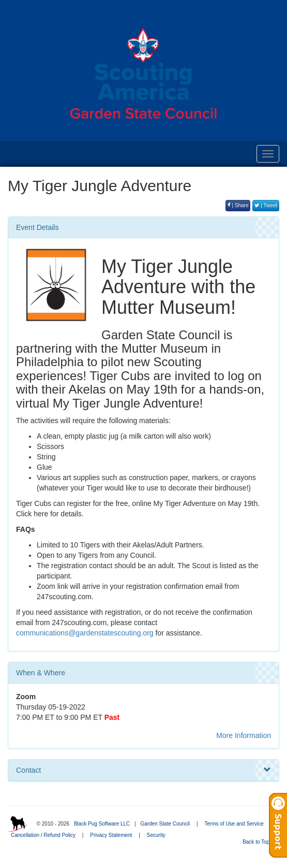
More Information (244, 735)
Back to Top (259, 842)
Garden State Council (165, 824)
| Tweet (266, 205)
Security (156, 835)
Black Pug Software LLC (102, 824)
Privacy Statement (111, 835)
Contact (143, 770)
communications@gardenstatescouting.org (85, 633)
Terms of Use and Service (234, 824)
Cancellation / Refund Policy (43, 835)
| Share (238, 205)
